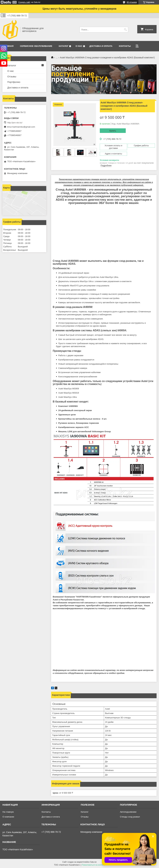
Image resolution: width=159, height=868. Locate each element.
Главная (8, 46)
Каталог (64, 46)
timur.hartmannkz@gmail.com (21, 127)
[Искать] (125, 30)
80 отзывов (132, 2)
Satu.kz (93, 862)
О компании (8, 817)
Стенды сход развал (130, 817)
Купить (113, 131)
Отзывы (12, 76)
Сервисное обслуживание (36, 46)
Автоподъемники (128, 812)
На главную (8, 812)
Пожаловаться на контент (93, 865)
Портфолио (14, 82)
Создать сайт (24, 2)
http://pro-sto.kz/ (15, 123)
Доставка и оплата (101, 46)
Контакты (125, 46)
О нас (79, 46)
